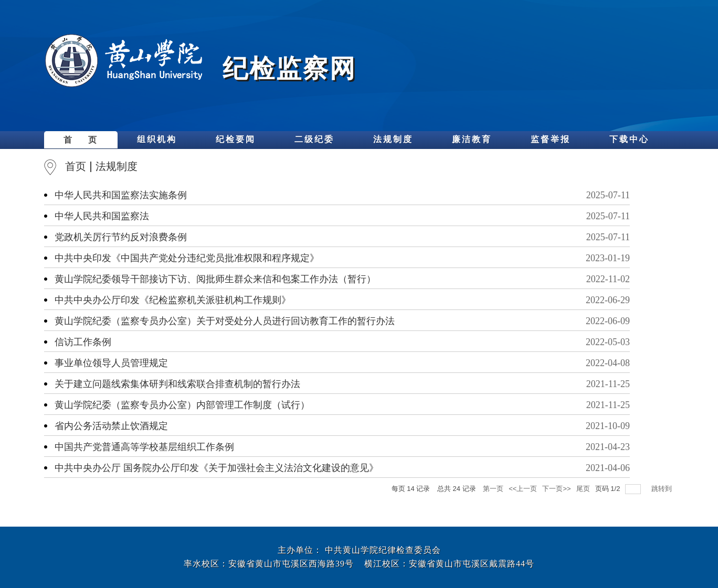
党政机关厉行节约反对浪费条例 (121, 237)
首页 (76, 166)
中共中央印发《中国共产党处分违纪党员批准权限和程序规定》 (187, 258)
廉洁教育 (472, 139)
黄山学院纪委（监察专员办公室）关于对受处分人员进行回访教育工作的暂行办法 (225, 321)
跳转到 (663, 489)
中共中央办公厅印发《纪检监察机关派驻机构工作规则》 (173, 300)
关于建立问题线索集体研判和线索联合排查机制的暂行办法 (177, 384)
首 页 (81, 140)
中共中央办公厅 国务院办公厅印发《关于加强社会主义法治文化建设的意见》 (217, 468)
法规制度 (393, 139)
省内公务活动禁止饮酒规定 (111, 426)
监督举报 (551, 139)
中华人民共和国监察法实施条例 (121, 195)
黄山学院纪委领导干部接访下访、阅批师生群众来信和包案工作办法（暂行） (215, 279)
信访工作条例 (83, 342)
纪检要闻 (236, 139)
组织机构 (157, 139)
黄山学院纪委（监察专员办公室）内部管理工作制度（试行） (182, 405)
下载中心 (629, 139)
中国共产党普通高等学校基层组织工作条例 (144, 447)
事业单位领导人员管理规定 (111, 363)
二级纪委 (314, 139)
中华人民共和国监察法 (102, 216)
